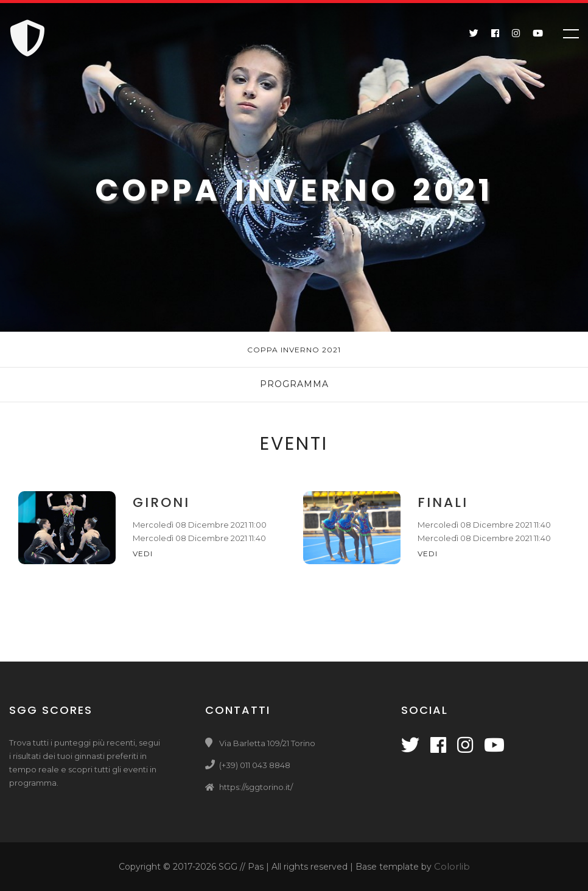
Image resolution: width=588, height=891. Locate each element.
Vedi (144, 554)
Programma (294, 384)
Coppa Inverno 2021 (294, 350)
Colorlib (452, 866)
